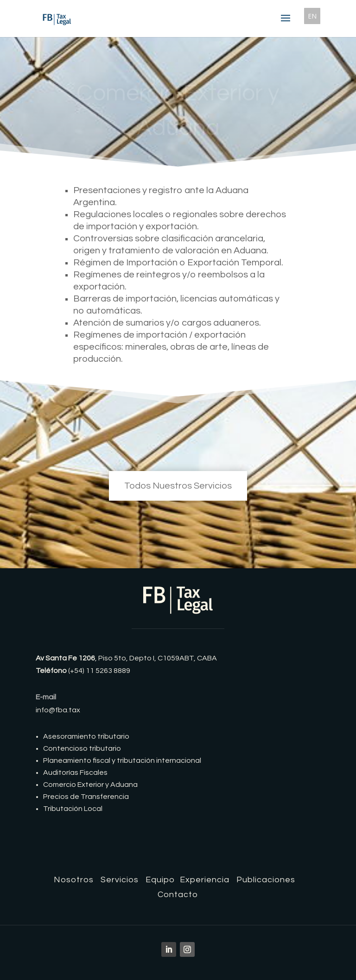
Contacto (178, 895)
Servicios (120, 880)
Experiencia (205, 880)
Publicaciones (266, 880)
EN (312, 16)
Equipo (160, 880)
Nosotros (74, 880)
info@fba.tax (58, 710)
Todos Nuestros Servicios (178, 486)
